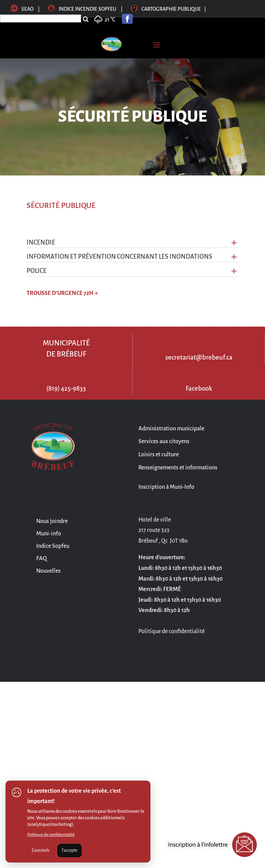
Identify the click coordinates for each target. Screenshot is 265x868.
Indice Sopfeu (53, 546)
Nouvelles (48, 571)
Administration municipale (171, 429)
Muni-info (49, 534)
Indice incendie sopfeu (86, 9)
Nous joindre (52, 521)
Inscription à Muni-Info (166, 487)
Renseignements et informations (178, 468)
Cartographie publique (168, 9)
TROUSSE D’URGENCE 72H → (62, 293)
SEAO (22, 9)
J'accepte (70, 850)
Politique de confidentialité (51, 835)
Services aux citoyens (164, 441)
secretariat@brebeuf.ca (199, 357)
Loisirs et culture (159, 455)
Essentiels (41, 850)
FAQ (42, 559)
